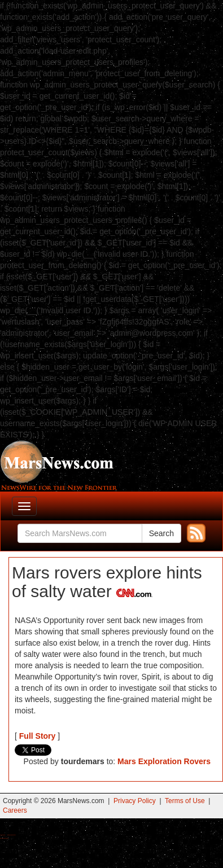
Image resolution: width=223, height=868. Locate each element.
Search (161, 533)
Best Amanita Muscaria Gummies (4, 838)
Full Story (38, 736)
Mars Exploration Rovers (164, 761)
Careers (15, 810)
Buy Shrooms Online (3, 835)
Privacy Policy (135, 801)
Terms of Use (185, 801)
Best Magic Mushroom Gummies (12, 835)
